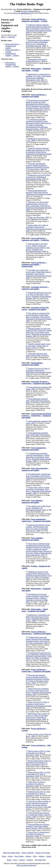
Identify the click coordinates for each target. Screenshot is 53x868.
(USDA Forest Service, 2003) (38, 401)
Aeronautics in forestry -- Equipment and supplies (35, 288)
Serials (49, 856)
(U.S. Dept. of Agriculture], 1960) (38, 753)
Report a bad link (28, 853)
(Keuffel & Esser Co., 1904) (36, 60)
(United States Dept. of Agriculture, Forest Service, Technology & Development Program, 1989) (39, 317)
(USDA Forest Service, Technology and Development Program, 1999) (38, 508)
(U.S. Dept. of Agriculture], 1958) (38, 774)
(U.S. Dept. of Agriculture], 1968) (38, 834)
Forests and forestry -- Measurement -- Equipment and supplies (36, 633)
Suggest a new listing (43, 853)
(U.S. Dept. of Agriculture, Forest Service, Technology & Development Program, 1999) (38, 43)
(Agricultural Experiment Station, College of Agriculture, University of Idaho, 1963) (37, 598)
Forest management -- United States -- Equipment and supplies (36, 520)
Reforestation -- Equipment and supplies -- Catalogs (12, 64)
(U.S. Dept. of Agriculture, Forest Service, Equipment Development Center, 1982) (38, 77)
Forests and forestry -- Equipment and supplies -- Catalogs (35, 20)
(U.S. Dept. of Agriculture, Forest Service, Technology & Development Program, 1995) (39, 371)
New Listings (19, 856)
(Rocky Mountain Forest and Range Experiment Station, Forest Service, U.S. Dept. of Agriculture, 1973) (39, 656)
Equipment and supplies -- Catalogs (12, 54)
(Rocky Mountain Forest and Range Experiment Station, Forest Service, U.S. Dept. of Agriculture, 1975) (38, 105)
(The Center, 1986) (39, 217)
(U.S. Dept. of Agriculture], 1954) (38, 794)
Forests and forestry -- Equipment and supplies (13, 46)
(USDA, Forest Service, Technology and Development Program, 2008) (38, 248)
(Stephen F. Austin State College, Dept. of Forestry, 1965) (38, 826)
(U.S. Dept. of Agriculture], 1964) (36, 784)
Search (10, 856)
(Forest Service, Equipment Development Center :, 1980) (38, 618)
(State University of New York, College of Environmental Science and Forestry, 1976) (39, 549)
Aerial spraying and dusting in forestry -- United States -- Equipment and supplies (36, 416)
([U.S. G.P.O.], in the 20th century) (38, 805)
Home (4, 856)
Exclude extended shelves (30, 11)
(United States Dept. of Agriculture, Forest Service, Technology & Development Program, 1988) (39, 274)
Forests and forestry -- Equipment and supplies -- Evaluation (35, 239)
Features (22, 860)
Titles (35, 856)
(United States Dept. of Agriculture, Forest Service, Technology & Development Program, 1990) (39, 332)
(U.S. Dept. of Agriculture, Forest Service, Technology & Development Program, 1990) (39, 295)
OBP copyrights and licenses (26, 865)
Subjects (42, 856)
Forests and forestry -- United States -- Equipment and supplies (36, 670)
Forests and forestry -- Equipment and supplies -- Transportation (34, 264)
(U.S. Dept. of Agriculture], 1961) (38, 763)
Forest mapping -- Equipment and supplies (33, 539)
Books (9, 860)
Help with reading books (12, 853)
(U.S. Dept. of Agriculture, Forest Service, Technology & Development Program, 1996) (39, 228)
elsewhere (12, 37)
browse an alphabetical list (22, 13)
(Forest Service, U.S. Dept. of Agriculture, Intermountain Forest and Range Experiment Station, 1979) (39, 124)
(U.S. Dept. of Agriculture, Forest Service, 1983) (38, 679)
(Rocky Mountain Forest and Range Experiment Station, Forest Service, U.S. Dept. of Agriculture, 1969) (39, 576)
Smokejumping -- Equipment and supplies (33, 364)
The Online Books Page (26, 4)
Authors (28, 856)
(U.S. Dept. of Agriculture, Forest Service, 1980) (38, 528)
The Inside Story (40, 860)
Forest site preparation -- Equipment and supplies (35, 469)
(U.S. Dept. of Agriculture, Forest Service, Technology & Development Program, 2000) (39, 29)
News (15, 860)
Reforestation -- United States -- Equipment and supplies (35, 610)
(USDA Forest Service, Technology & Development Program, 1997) (38, 177)
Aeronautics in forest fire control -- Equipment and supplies (35, 309)
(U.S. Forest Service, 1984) (38, 166)
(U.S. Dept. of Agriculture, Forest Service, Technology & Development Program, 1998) (39, 705)
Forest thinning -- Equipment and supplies (33, 501)
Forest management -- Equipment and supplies (34, 449)
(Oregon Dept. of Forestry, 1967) (38, 346)
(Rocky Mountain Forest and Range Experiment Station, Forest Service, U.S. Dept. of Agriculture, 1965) (38, 640)
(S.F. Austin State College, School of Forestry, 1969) (38, 815)
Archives (30, 860)
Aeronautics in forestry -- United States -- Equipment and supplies (36, 383)
